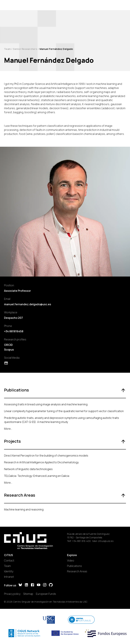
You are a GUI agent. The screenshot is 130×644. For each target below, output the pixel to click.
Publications (74, 566)
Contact (9, 560)
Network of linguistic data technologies (28, 469)
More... (8, 429)
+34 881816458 (14, 331)
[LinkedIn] (26, 585)
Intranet (9, 577)
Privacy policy (12, 594)
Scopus (9, 350)
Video (71, 560)
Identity (9, 571)
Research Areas (77, 571)
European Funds (46, 594)
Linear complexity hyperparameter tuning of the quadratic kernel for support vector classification (64, 411)
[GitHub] (51, 585)
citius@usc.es (106, 541)
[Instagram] (45, 585)
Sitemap (28, 594)
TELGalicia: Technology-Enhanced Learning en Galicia (37, 476)
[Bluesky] (20, 585)
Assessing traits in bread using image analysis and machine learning (46, 404)
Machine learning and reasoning (24, 509)
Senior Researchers (25, 49)
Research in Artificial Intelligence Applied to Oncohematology (41, 462)
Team (7, 49)
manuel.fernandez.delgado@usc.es (28, 304)
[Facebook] (32, 585)
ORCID (8, 345)
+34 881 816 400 (82, 541)
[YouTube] (39, 585)
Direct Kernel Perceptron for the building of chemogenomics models (46, 456)
